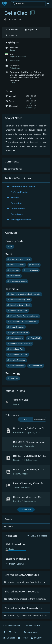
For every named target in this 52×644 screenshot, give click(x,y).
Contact (9, 638)
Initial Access (31, 270)
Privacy (36, 638)
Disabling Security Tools (19, 305)
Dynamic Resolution (17, 311)
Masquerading (15, 338)
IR (10, 247)
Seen (12, 101)
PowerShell (34, 338)
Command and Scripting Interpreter (24, 294)
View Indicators (37, 536)
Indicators (12, 30)
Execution (13, 270)
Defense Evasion (16, 265)
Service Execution (16, 360)
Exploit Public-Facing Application (23, 316)
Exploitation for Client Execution (22, 322)
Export (30, 30)
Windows (13, 378)
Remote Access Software (19, 344)
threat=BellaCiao (16, 564)
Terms (23, 638)
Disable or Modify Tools (19, 300)
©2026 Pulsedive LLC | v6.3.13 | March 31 (23, 625)
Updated (13, 106)
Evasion (34, 265)
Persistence (14, 276)
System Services (16, 366)
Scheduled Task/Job (17, 355)
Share (10, 35)
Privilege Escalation (17, 281)
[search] (29, 4)
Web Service (36, 366)
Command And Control (19, 259)
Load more (26, 510)
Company (30, 632)
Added (12, 96)
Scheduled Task (15, 349)
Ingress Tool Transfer (18, 333)
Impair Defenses (16, 327)
